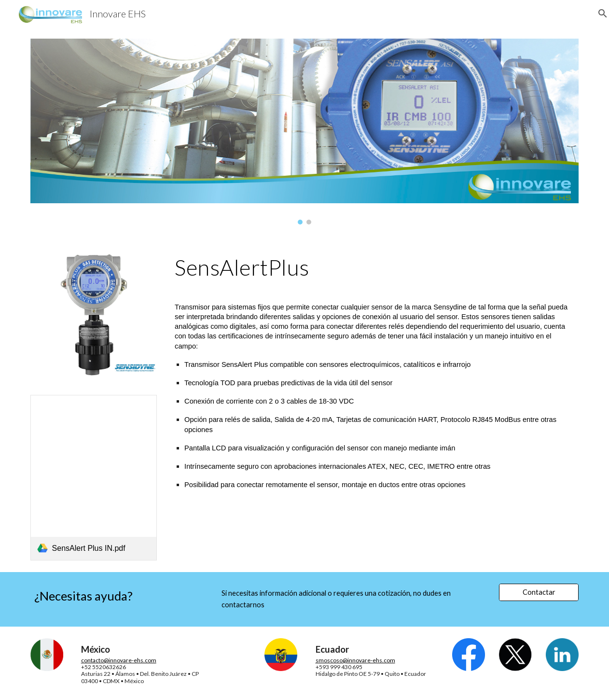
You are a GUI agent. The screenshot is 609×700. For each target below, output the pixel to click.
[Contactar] (539, 592)
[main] (375, 267)
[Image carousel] (305, 132)
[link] (94, 478)
